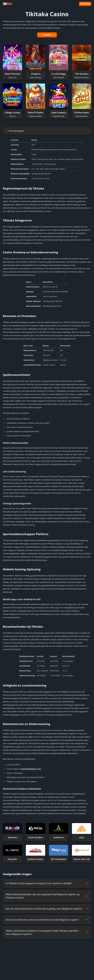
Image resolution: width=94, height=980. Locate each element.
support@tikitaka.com (31, 769)
